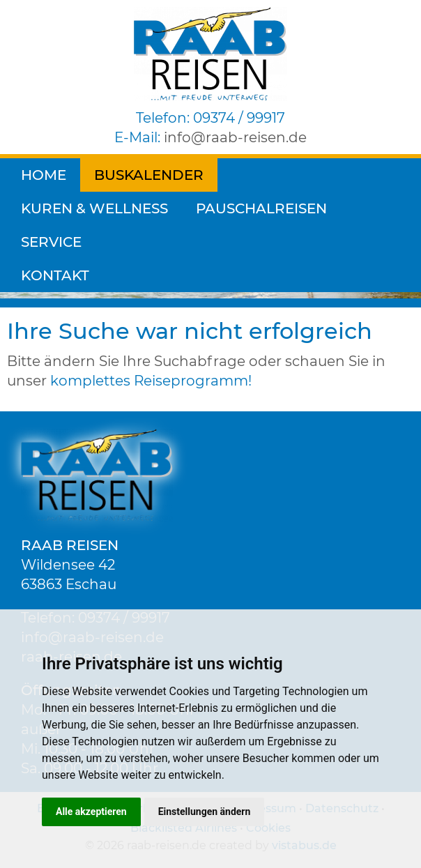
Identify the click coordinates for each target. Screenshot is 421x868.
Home (44, 175)
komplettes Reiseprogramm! (151, 381)
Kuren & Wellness (305, 175)
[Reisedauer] (72, 248)
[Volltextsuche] (210, 249)
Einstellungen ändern (205, 812)
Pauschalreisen (86, 208)
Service (210, 208)
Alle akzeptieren (91, 812)
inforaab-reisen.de (235, 137)
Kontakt (303, 208)
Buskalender (149, 175)
